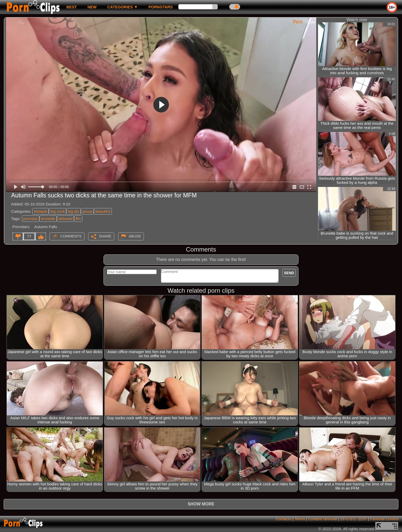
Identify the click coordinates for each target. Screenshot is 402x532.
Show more (201, 504)
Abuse (135, 236)
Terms (300, 519)
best (71, 7)
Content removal (323, 519)
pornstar (31, 219)
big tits (73, 211)
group (87, 211)
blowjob (41, 211)
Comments (71, 236)
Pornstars (161, 7)
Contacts (284, 519)
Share (105, 236)
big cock (57, 211)
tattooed (65, 219)
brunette (48, 219)
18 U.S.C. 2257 (354, 519)
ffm (78, 219)
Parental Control (384, 519)
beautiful (103, 211)
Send (289, 273)
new (92, 7)
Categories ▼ (122, 7)
